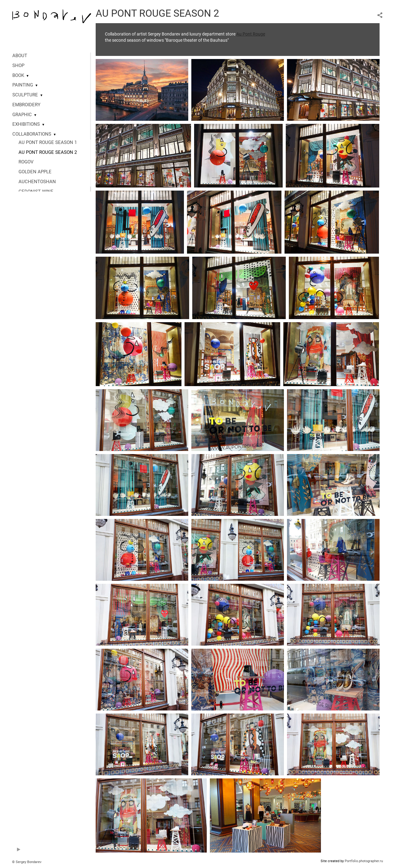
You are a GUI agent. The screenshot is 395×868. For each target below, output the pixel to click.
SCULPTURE (25, 95)
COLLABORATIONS (32, 134)
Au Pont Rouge (251, 34)
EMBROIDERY (26, 105)
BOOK (18, 75)
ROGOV (26, 162)
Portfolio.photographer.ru (364, 861)
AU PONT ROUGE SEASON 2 (48, 152)
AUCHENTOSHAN (37, 182)
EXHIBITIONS (26, 124)
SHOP (18, 65)
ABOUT (20, 56)
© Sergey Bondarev (27, 862)
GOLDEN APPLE (35, 172)
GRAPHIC (22, 115)
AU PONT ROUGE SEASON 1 (48, 142)
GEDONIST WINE (36, 192)
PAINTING (23, 85)
